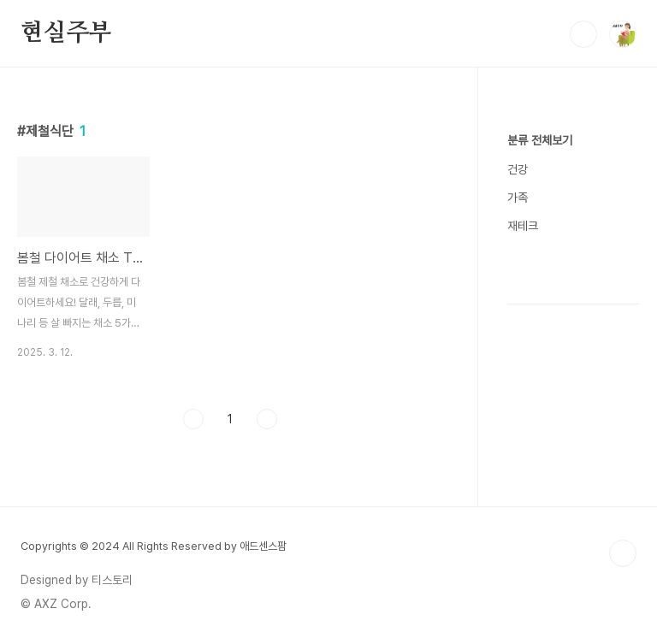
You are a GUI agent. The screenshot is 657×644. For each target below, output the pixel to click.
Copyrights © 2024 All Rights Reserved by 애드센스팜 (154, 546)
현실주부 (66, 33)
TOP (623, 553)
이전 (193, 419)
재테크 (523, 226)
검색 (583, 34)
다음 (267, 419)
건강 (518, 169)
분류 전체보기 (540, 140)
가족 (518, 198)
